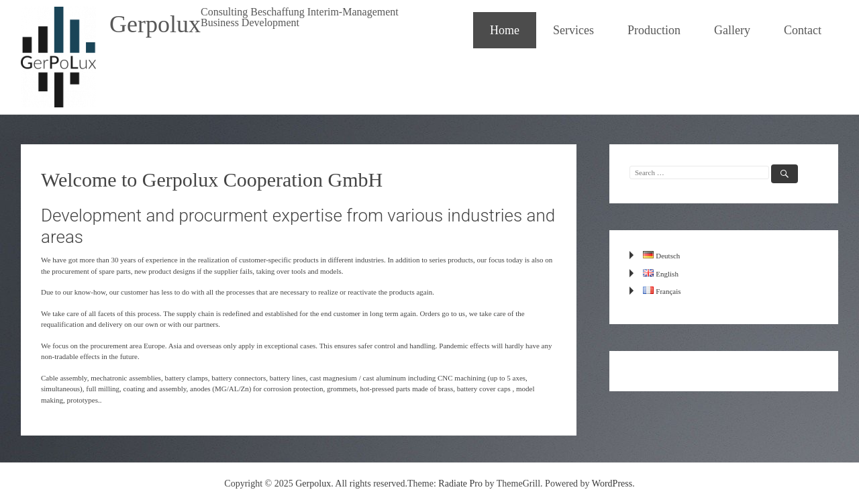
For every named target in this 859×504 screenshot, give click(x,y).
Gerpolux (155, 24)
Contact (803, 30)
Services (573, 30)
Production (654, 30)
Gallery (732, 30)
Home (505, 30)
